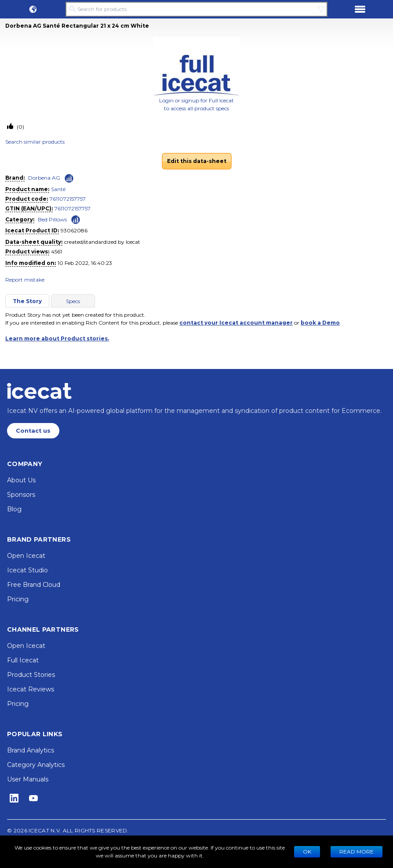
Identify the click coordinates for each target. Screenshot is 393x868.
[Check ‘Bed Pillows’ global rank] (76, 219)
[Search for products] (196, 9)
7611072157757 (68, 199)
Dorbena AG (44, 178)
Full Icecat (23, 660)
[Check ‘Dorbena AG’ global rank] (69, 178)
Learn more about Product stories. (57, 338)
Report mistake (25, 280)
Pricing (18, 599)
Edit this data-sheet (197, 161)
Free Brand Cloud (34, 585)
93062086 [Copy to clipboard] (74, 230)
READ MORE (357, 852)
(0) (20, 127)
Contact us (33, 431)
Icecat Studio (27, 570)
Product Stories (31, 675)
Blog (14, 509)
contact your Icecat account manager (236, 323)
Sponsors (21, 495)
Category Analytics (36, 765)
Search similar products (35, 142)
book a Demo (320, 323)
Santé (58, 189)
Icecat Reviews (31, 689)
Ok (307, 852)
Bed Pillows (52, 219)
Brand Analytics (31, 750)
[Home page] (39, 391)
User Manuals (28, 779)
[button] (33, 9)
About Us (21, 480)
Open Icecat (26, 556)
